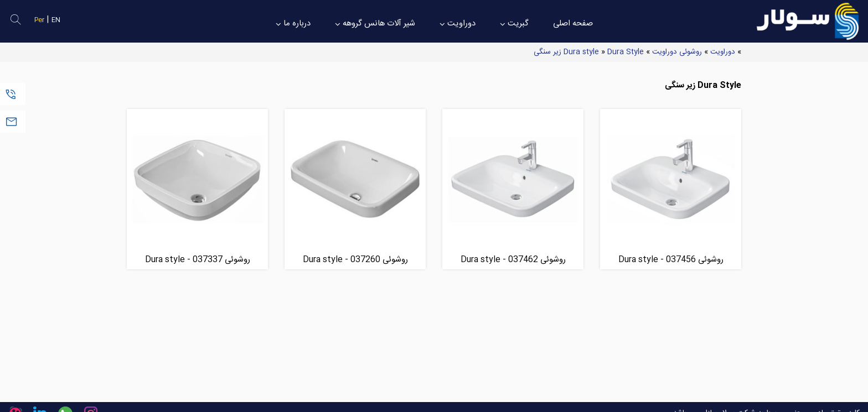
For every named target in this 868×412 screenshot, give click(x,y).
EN (56, 20)
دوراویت (723, 52)
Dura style (581, 52)
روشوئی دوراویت (677, 52)
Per (39, 20)
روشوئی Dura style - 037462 (513, 260)
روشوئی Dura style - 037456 (671, 260)
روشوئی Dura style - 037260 (355, 260)
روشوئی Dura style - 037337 (198, 260)
